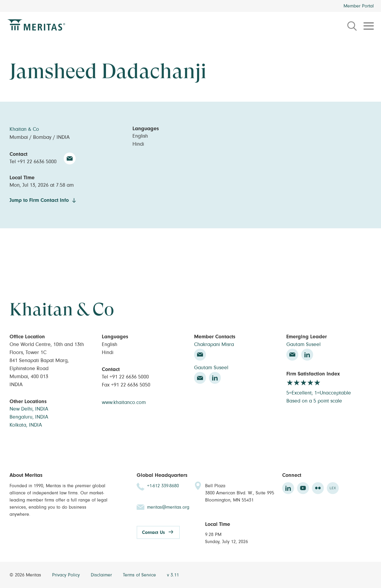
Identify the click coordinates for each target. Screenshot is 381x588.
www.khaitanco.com (124, 403)
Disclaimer (102, 575)
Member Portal (359, 6)
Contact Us (153, 532)
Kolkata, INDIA (26, 425)
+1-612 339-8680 (163, 486)
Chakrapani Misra (214, 345)
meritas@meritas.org (168, 507)
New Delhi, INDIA (29, 409)
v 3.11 (173, 575)
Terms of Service (140, 575)
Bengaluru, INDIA (29, 417)
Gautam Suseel (211, 368)
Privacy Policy (67, 575)
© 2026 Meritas (26, 575)
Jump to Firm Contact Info (39, 200)
